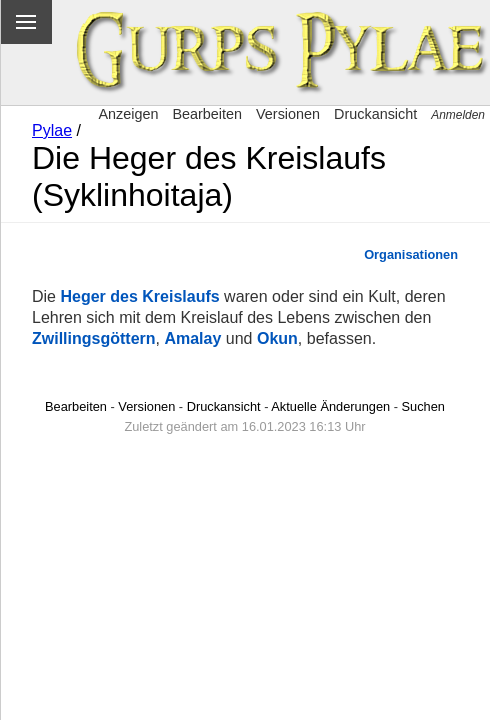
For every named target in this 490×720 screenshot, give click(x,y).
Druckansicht (375, 114)
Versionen (288, 114)
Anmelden (458, 115)
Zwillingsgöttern (94, 338)
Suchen (423, 406)
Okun (277, 338)
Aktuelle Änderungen (330, 406)
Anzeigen (128, 114)
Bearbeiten (207, 114)
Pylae (52, 130)
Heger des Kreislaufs (139, 296)
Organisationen (411, 254)
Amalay (192, 338)
